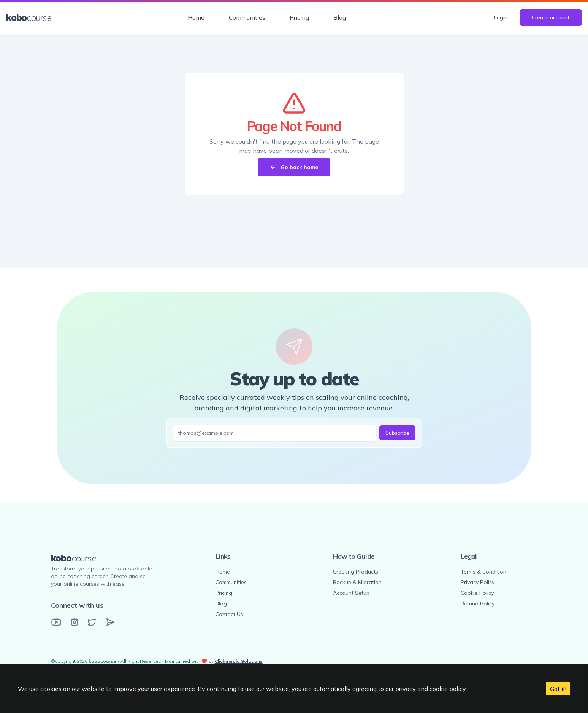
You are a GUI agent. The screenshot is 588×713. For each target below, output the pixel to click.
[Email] (110, 622)
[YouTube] (56, 622)
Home (196, 17)
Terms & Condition (483, 572)
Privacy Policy (478, 582)
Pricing (299, 17)
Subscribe (397, 433)
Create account (551, 17)
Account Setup (351, 593)
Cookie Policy (477, 593)
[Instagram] (74, 622)
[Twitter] (92, 622)
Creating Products (356, 572)
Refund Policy (478, 604)
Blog (340, 17)
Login (501, 17)
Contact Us (229, 614)
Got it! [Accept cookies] (558, 689)
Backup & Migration (357, 582)
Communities (247, 17)
